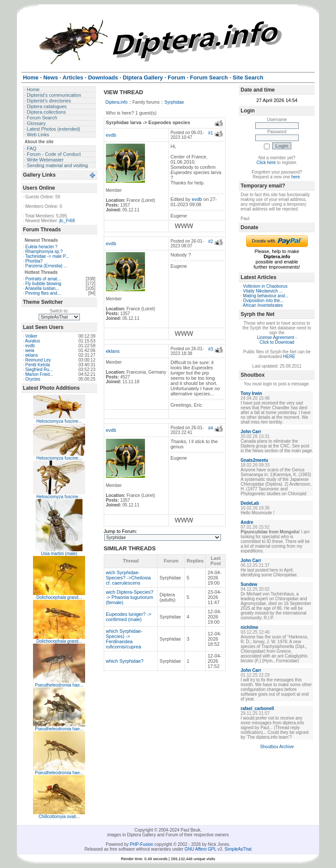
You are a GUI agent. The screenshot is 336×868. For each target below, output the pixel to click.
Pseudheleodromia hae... (59, 685)
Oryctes (33, 379)
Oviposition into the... (263, 301)
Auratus (33, 341)
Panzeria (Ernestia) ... (46, 266)
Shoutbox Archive (277, 747)
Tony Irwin (251, 393)
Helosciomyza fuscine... (59, 421)
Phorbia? (34, 261)
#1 (210, 133)
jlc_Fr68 (67, 221)
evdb (30, 346)
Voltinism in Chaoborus (265, 286)
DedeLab (250, 503)
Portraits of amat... (43, 279)
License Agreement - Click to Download (277, 340)
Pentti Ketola (38, 365)
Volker (31, 336)
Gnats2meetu (254, 460)
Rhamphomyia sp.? (44, 252)
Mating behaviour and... (266, 296)
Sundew (249, 584)
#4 (210, 428)
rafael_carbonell (257, 709)
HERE (289, 357)
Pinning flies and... (43, 293)
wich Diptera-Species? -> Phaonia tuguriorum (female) (130, 597)
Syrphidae (174, 102)
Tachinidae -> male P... (47, 256)
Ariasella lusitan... (42, 288)
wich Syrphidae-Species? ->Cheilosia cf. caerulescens (128, 578)
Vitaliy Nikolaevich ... (263, 291)
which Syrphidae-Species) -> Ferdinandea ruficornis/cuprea (124, 639)
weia (30, 350)
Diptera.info (117, 102)
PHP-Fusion (142, 844)
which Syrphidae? (125, 661)
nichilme (249, 627)
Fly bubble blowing (43, 284)
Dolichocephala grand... (59, 597)
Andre (247, 522)
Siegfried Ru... (39, 370)
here (296, 177)
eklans (31, 355)
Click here (266, 163)
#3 (210, 349)
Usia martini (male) (59, 554)
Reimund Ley (38, 360)
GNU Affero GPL (200, 849)
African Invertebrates (263, 305)
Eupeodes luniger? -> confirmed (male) (129, 617)
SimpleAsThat (238, 849)
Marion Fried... (39, 374)
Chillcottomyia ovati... (59, 817)
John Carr (251, 432)
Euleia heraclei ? (41, 247)
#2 (210, 242)
